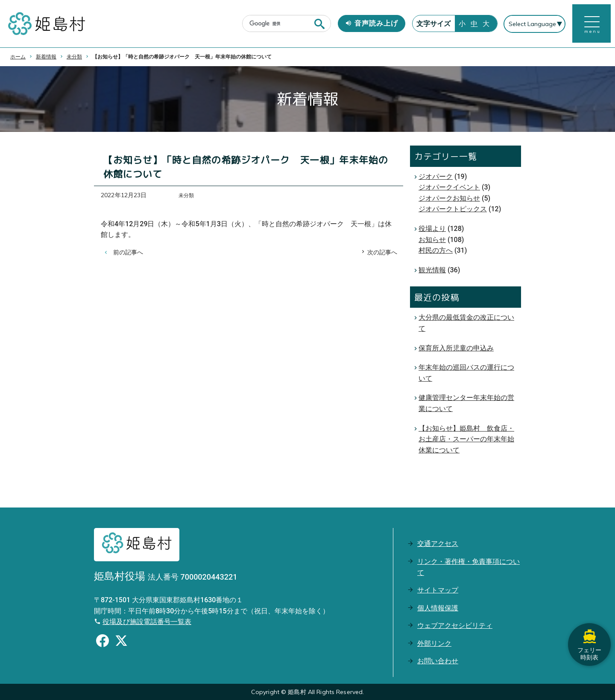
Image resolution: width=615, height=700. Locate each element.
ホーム (18, 57)
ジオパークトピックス (453, 209)
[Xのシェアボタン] (121, 642)
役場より (432, 229)
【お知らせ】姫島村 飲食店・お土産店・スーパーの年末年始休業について (466, 439)
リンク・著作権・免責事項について (469, 567)
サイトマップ (438, 590)
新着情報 (46, 57)
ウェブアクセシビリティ (455, 626)
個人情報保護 (438, 608)
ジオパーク (436, 176)
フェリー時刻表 (589, 645)
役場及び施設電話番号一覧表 (147, 622)
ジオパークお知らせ (449, 198)
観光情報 (432, 270)
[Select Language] (534, 24)
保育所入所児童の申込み (456, 348)
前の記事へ (128, 252)
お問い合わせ (438, 661)
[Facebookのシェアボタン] (102, 642)
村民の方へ (436, 250)
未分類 (74, 57)
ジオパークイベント (449, 187)
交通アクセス (438, 544)
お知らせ (432, 240)
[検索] (278, 24)
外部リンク (434, 643)
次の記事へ (382, 252)
